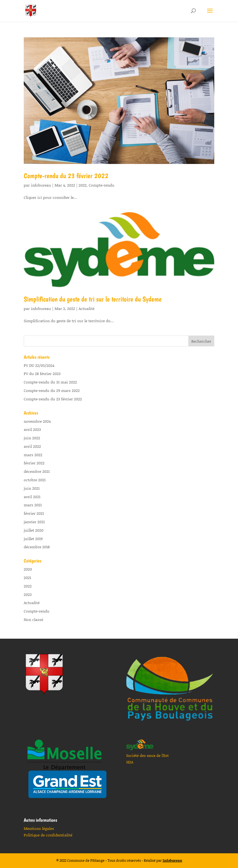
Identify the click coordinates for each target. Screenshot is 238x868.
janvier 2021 (34, 522)
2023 (28, 594)
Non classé (33, 619)
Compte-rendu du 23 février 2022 (66, 176)
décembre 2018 (37, 547)
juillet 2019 (33, 539)
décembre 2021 (37, 471)
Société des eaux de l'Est (147, 755)
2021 (27, 578)
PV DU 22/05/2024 (39, 365)
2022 (83, 185)
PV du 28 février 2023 (42, 374)
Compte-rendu (102, 185)
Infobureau (172, 860)
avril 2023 (32, 429)
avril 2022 (32, 446)
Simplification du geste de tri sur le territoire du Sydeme (93, 299)
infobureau (41, 185)
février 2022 (34, 463)
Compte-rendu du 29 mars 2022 (52, 390)
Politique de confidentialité (48, 835)
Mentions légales (39, 828)
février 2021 (34, 513)
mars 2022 (33, 455)
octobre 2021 (35, 480)
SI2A (130, 762)
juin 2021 (32, 488)
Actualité (87, 308)
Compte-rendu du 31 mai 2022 (50, 382)
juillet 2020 (34, 530)
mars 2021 (33, 505)
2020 (28, 569)
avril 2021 (32, 497)
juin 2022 (32, 438)
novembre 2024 (37, 421)
